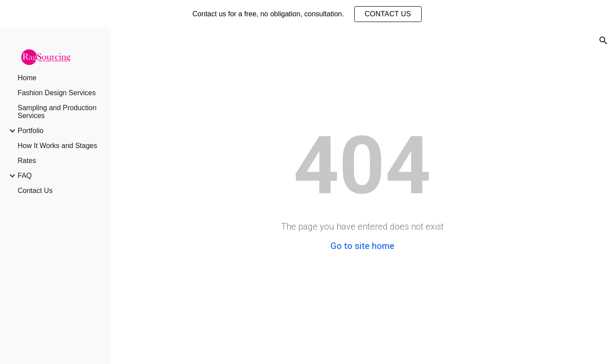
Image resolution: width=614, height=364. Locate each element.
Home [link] (27, 78)
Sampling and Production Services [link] (57, 112)
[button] (603, 41)
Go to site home (362, 246)
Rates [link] (27, 161)
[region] (307, 14)
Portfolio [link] (31, 131)
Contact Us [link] (35, 191)
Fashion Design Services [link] (57, 93)
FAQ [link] (25, 176)
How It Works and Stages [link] (57, 146)
